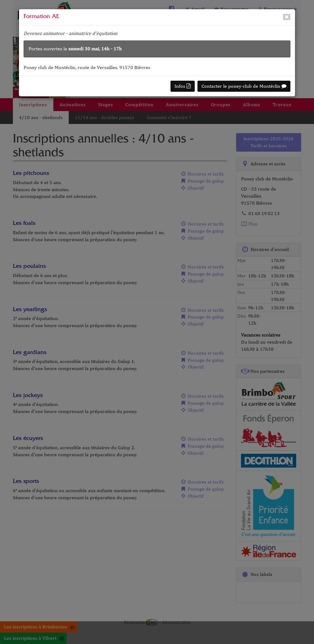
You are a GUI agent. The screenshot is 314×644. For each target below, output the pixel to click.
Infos (183, 86)
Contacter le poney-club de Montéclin (244, 86)
